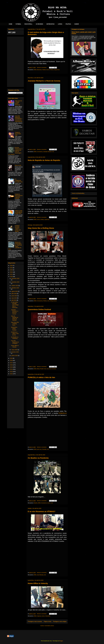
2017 (11, 363)
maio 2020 (14, 298)
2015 (11, 367)
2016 (11, 365)
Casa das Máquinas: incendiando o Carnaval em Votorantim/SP (19, 119)
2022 (11, 272)
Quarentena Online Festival (39, 309)
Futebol (44, 70)
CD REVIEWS (39, 24)
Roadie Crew (43, 369)
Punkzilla (44, 449)
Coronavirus (40, 152)
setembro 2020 (15, 288)
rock (53, 152)
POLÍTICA (68, 24)
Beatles (36, 503)
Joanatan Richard (47, 152)
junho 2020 (14, 296)
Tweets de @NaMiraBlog (78, 193)
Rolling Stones (53, 301)
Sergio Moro (57, 70)
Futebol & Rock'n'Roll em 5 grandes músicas (19, 196)
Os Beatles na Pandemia (38, 458)
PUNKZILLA (63, 413)
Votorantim (48, 616)
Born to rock (18, 165)
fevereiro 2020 (15, 352)
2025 (11, 266)
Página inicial (48, 621)
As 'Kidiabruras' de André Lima (19, 180)
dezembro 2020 (15, 278)
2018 (11, 360)
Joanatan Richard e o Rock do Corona (44, 81)
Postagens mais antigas (60, 621)
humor (48, 70)
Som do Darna (53, 369)
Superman (47, 219)
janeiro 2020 (15, 356)
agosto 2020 (15, 291)
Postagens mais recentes (35, 621)
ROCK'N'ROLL (28, 24)
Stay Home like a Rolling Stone (41, 228)
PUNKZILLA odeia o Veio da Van (41, 377)
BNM (35, 70)
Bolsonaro (39, 70)
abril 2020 (14, 300)
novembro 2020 (15, 282)
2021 (11, 274)
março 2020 (15, 350)
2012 (11, 374)
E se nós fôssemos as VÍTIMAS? (42, 511)
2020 (11, 277)
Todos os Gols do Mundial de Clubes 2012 (19, 212)
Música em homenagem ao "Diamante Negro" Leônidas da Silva (15, 246)
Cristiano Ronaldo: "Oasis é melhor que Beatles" (18, 228)
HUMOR (77, 24)
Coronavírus (40, 301)
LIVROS (60, 24)
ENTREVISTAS (50, 24)
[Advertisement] (15, 61)
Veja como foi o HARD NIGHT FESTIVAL (18, 103)
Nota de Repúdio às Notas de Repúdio (44, 160)
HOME (10, 24)
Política (52, 70)
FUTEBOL (18, 24)
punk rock (39, 449)
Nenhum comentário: (42, 67)
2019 (11, 358)
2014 (11, 369)
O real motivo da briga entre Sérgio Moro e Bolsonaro (15, 305)
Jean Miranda (40, 575)
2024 (11, 268)
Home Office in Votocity (38, 583)
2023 (11, 270)
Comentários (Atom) (49, 626)
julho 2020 (14, 294)
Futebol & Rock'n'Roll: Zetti (18, 134)
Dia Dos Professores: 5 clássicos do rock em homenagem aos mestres (15, 151)
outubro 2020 (15, 286)
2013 (11, 372)
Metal (38, 369)
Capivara (39, 616)
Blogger (61, 641)
